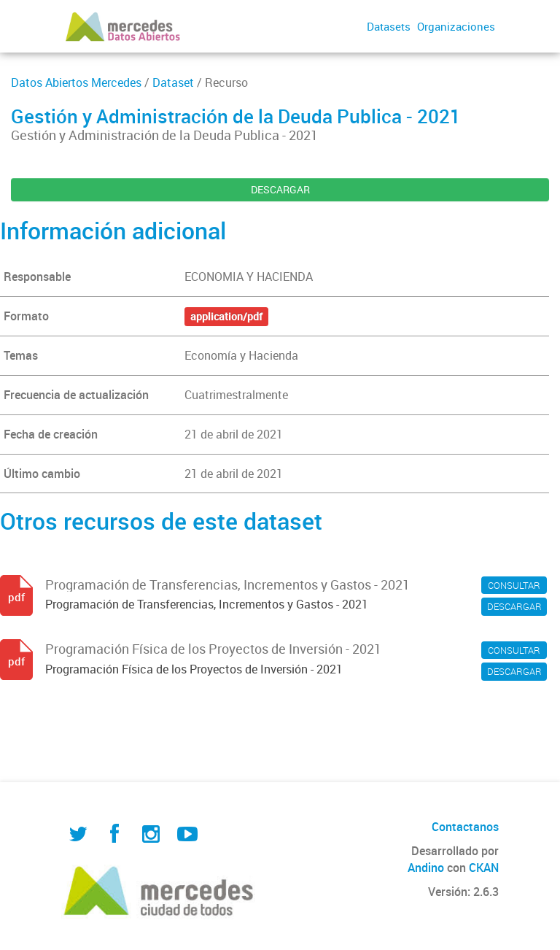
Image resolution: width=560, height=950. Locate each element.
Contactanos (465, 827)
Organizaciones (456, 26)
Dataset (173, 82)
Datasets (389, 26)
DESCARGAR (280, 189)
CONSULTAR (514, 585)
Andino (426, 868)
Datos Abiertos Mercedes (76, 82)
